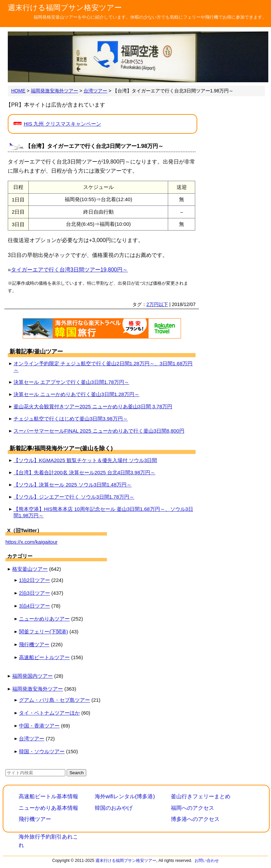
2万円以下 (157, 304)
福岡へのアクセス (193, 808)
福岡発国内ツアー (32, 676)
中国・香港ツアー (39, 726)
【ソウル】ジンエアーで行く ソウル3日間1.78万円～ (74, 497)
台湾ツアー (32, 739)
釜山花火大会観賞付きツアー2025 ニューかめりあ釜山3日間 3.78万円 (93, 406)
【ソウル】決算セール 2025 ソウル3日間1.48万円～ (73, 485)
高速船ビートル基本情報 (48, 796)
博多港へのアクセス (195, 819)
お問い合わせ (207, 861)
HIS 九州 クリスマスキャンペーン (62, 124)
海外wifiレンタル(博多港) (125, 796)
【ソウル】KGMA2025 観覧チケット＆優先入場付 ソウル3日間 (85, 460)
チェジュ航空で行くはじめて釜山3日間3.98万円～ (71, 419)
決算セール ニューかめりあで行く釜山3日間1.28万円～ (76, 394)
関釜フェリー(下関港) (43, 632)
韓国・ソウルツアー (42, 751)
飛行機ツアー (34, 644)
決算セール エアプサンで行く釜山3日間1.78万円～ (71, 382)
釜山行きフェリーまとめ (201, 796)
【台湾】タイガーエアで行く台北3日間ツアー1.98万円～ (94, 146)
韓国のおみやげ (114, 808)
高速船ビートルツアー (44, 657)
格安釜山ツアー (30, 569)
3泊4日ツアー (35, 606)
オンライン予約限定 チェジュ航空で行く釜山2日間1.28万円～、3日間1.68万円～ (103, 367)
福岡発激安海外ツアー (38, 689)
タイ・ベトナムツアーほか (49, 713)
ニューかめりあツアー (44, 619)
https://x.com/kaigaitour (31, 542)
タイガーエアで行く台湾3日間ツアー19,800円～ (69, 270)
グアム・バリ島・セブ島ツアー (54, 700)
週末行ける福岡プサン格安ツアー (65, 8)
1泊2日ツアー (35, 580)
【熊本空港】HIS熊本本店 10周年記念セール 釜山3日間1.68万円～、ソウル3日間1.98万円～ (103, 512)
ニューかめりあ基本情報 (48, 808)
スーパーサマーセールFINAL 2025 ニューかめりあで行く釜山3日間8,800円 (99, 431)
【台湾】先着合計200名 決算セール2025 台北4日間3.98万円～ (84, 472)
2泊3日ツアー (35, 593)
